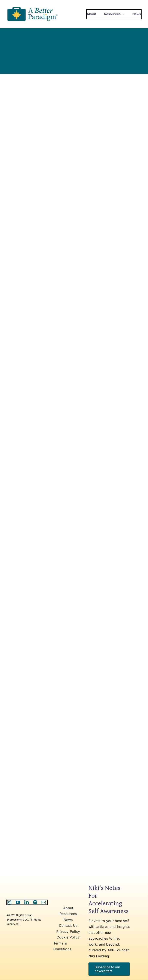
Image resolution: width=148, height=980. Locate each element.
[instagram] (9, 902)
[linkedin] (27, 902)
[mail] (44, 902)
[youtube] (18, 902)
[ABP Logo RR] (33, 7)
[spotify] (35, 902)
